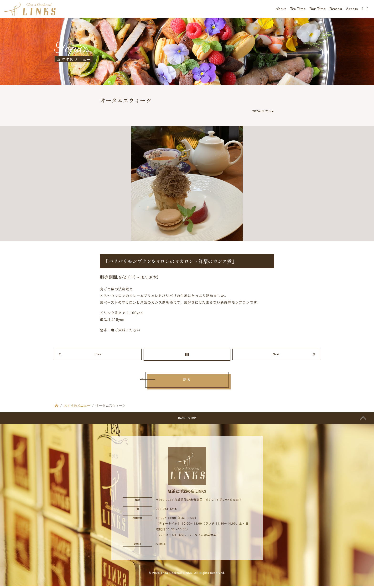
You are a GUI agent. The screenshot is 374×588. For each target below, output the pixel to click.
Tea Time (298, 10)
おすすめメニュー (77, 408)
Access (352, 10)
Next (276, 356)
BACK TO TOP (187, 420)
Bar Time (317, 10)
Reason (336, 10)
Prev (98, 356)
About (281, 10)
